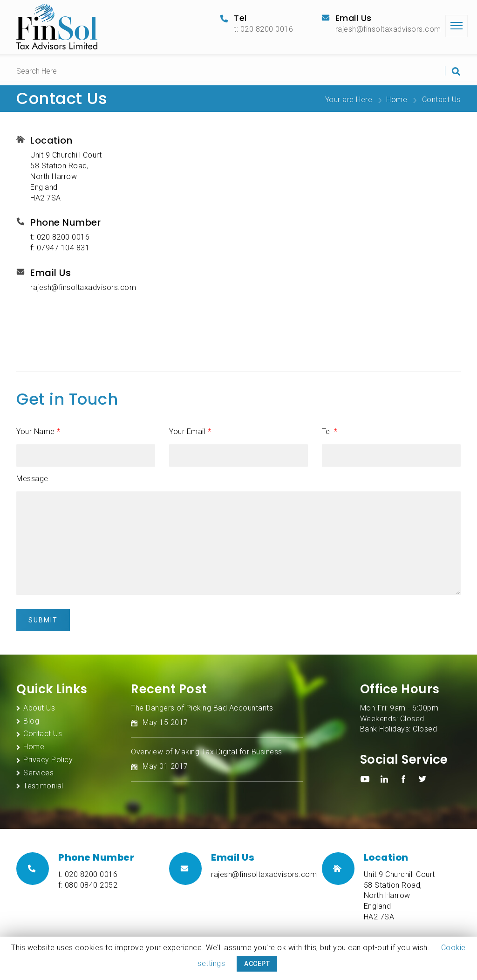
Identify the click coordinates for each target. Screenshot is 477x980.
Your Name (38, 431)
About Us (39, 708)
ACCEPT (257, 964)
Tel (330, 431)
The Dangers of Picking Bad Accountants (202, 708)
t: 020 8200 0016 (263, 29)
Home (397, 100)
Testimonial (43, 786)
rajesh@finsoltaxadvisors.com (388, 29)
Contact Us (43, 734)
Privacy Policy (48, 760)
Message (32, 479)
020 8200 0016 (63, 237)
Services (38, 773)
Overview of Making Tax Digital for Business (207, 752)
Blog (31, 721)
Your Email (190, 431)
